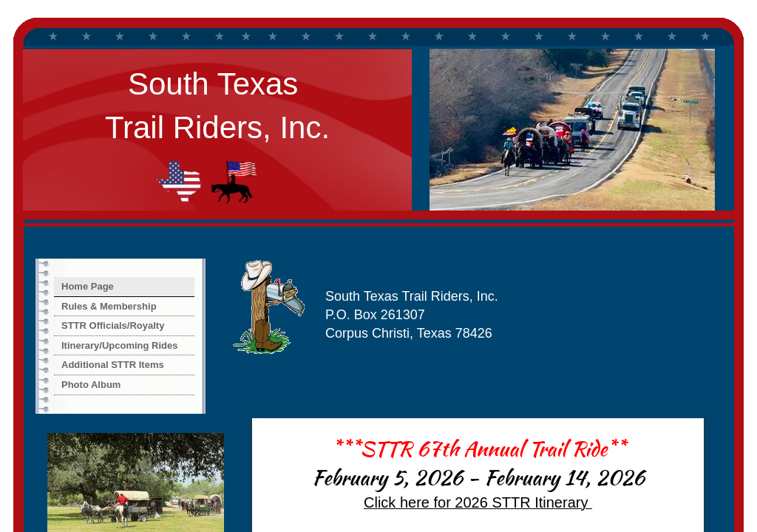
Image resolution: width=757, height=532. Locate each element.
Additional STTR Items (113, 365)
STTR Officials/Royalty (113, 325)
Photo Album (91, 385)
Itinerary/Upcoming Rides (119, 345)
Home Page (88, 286)
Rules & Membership (109, 306)
